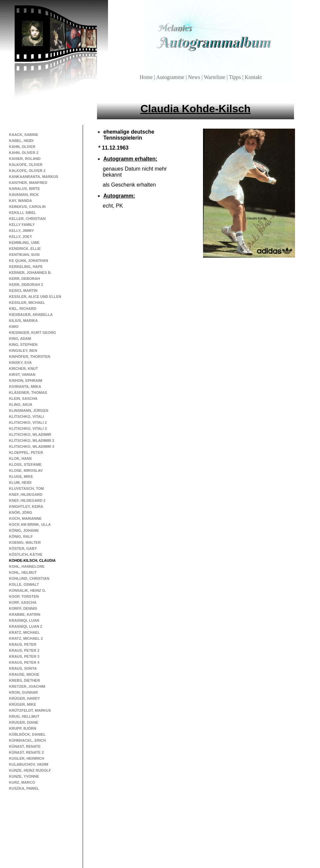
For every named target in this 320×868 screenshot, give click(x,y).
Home (147, 77)
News (195, 77)
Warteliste (215, 77)
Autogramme (171, 77)
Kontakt (253, 77)
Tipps (236, 77)
